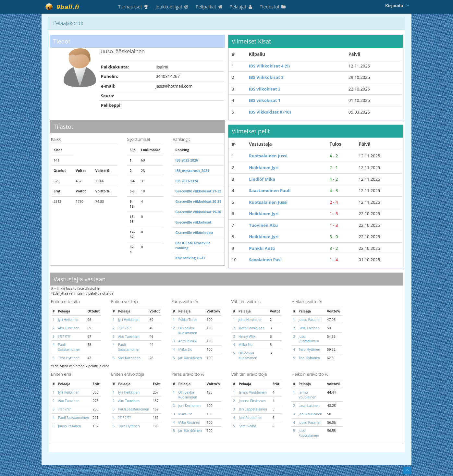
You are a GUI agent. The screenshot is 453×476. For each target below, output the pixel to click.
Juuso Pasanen (310, 320)
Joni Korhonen (189, 406)
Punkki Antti (262, 248)
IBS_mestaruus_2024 (192, 171)
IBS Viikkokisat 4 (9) (269, 66)
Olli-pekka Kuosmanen (188, 330)
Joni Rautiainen (251, 418)
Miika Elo (185, 349)
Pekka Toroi (187, 320)
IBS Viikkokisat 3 (266, 77)
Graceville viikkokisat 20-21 (198, 201)
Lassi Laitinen (309, 328)
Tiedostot (273, 7)
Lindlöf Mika (262, 179)
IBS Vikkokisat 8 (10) (270, 112)
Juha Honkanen (251, 320)
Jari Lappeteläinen (253, 409)
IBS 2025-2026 (187, 160)
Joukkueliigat (172, 7)
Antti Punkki (188, 341)
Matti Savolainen (251, 328)
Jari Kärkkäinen (190, 358)
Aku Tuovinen (69, 328)
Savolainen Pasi (265, 260)
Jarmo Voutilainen (253, 392)
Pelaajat (242, 7)
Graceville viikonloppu (194, 233)
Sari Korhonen (129, 358)
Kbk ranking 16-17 (190, 258)
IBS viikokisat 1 (265, 100)
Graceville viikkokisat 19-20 (198, 212)
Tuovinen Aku (263, 225)
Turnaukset (134, 7)
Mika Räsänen (189, 422)
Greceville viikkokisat (193, 222)
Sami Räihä (247, 426)
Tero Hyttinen (69, 358)
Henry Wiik (247, 336)
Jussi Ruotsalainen (309, 339)
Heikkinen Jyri (264, 167)
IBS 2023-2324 (187, 181)
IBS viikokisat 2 (265, 89)
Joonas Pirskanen (252, 401)
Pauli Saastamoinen (69, 347)
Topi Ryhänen (309, 358)
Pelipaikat (209, 7)
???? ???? (64, 336)
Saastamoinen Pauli (270, 190)
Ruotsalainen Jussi (268, 156)
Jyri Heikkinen (69, 320)
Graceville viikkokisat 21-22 (198, 191)
